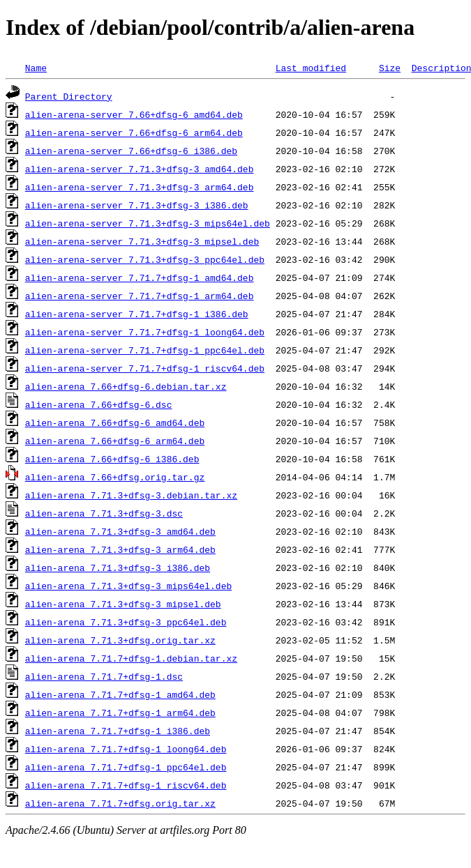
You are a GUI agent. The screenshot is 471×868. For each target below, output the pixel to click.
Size (390, 68)
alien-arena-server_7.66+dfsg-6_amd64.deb (134, 114)
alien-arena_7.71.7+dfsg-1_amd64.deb (120, 694)
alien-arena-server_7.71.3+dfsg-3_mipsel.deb (142, 241)
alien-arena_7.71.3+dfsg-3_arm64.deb (120, 549)
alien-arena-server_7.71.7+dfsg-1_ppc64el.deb (145, 350)
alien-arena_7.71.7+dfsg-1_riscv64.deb (126, 785)
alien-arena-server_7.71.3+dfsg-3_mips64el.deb (148, 223)
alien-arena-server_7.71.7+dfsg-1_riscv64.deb (145, 368)
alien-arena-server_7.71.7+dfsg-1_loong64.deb (145, 332)
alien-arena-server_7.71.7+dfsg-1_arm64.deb (140, 296)
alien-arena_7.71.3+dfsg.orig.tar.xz (120, 640)
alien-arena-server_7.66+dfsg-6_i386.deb (131, 151)
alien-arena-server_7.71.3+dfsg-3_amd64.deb (140, 169)
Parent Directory (69, 96)
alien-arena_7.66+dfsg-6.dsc (99, 404)
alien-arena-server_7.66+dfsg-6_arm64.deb (134, 132)
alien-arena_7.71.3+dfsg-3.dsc (104, 513)
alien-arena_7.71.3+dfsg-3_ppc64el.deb (126, 622)
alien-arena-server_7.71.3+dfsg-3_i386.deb (137, 205)
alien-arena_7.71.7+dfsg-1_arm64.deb (120, 713)
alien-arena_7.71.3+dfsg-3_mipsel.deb (123, 604)
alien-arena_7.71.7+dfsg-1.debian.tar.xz (131, 658)
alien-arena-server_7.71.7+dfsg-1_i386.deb (137, 314)
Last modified (311, 68)
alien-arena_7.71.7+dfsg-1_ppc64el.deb (126, 767)
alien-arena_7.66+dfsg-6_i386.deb (112, 459)
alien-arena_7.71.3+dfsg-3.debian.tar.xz (131, 495)
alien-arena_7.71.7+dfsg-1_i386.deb (118, 731)
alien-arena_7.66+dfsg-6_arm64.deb (115, 441)
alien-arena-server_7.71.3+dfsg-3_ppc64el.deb (145, 259)
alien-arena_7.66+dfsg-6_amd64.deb (115, 422)
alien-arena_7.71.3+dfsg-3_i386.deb (118, 568)
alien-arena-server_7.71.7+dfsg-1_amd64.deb (140, 277)
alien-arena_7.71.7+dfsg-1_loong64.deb (126, 749)
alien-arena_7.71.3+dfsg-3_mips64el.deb (128, 586)
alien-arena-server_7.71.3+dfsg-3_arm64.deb (140, 187)
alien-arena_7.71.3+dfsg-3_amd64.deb (120, 531)
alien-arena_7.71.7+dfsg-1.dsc (104, 676)
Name (36, 68)
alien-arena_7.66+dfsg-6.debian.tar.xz (126, 386)
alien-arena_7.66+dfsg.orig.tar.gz (115, 477)
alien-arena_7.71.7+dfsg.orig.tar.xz (120, 803)
